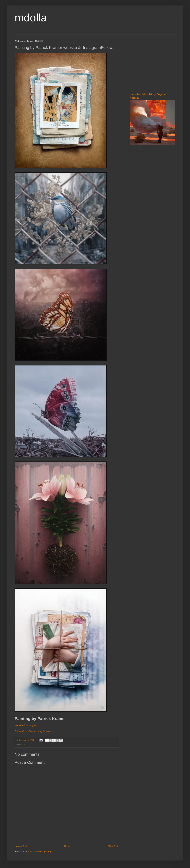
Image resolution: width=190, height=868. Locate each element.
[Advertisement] (153, 63)
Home (67, 846)
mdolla (31, 18)
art (24, 745)
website (19, 725)
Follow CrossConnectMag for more (33, 731)
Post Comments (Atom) (39, 852)
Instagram (32, 725)
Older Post (113, 846)
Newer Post (21, 846)
